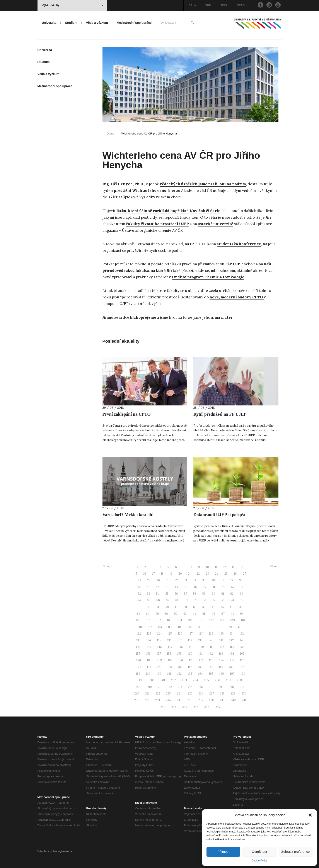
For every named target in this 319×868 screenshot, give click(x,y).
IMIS (224, 5)
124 (159, 634)
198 (243, 674)
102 (159, 620)
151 (212, 647)
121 (240, 627)
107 (212, 620)
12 (225, 567)
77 (149, 607)
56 (176, 594)
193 (190, 674)
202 (174, 680)
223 (168, 694)
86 (232, 607)
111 (141, 627)
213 (180, 687)
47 (205, 587)
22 (198, 574)
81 (186, 607)
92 (176, 614)
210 (150, 687)
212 (170, 687)
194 (200, 674)
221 (147, 694)
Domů (111, 134)
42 (157, 587)
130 (222, 634)
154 (242, 647)
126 (180, 634)
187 (242, 667)
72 (214, 600)
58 (195, 594)
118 (209, 627)
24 (217, 574)
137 (180, 640)
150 (202, 647)
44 (176, 587)
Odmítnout (259, 852)
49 (223, 587)
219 (242, 687)
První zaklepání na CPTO (127, 414)
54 (158, 594)
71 (205, 600)
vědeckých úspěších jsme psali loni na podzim (203, 184)
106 (201, 620)
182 (190, 667)
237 (201, 700)
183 (200, 667)
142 (232, 640)
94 (194, 614)
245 (196, 707)
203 (184, 680)
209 (139, 687)
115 (180, 627)
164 (232, 654)
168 (160, 660)
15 (136, 574)
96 (213, 614)
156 (148, 654)
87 (241, 607)
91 (166, 614)
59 (204, 594)
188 (138, 674)
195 (211, 674)
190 (159, 674)
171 (191, 660)
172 (201, 660)
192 (179, 674)
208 (239, 680)
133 (138, 640)
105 (190, 620)
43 (167, 587)
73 (223, 600)
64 (139, 600)
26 (235, 574)
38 (232, 580)
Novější (107, 566)
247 (218, 707)
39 (241, 580)
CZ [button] (192, 5)
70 (196, 600)
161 (200, 654)
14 (242, 567)
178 (149, 667)
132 (242, 634)
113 (160, 627)
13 (233, 567)
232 (147, 700)
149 (191, 647)
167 (149, 660)
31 (167, 580)
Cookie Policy (260, 861)
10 (207, 567)
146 (159, 647)
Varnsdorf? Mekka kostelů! (128, 515)
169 (170, 660)
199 (141, 680)
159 (179, 654)
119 (219, 627)
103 (169, 620)
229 (233, 694)
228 (222, 694)
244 (185, 707)
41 (148, 587)
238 (211, 700)
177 (139, 667)
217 (221, 687)
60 (213, 594)
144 (138, 647)
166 (139, 660)
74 (232, 600)
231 (136, 700)
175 (232, 660)
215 (201, 687)
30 (158, 580)
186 (231, 667)
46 (195, 587)
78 (158, 607)
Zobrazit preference (295, 852)
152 (222, 647)
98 (232, 614)
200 (152, 680)
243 (174, 707)
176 (242, 660)
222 (158, 694)
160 (190, 654)
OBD (208, 5)
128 (201, 634)
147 (170, 647)
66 (158, 600)
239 (222, 700)
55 (167, 594)
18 (162, 574)
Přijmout (223, 852)
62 (232, 594)
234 (168, 700)
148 (181, 647)
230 (244, 694)
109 (233, 620)
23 (207, 574)
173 (211, 660)
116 (190, 627)
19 (171, 574)
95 (204, 614)
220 (137, 694)
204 (195, 680)
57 (186, 594)
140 (211, 640)
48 (214, 587)
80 (177, 607)
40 (139, 587)
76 (140, 607)
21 (189, 574)
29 (149, 580)
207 (229, 680)
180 (170, 667)
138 (190, 640)
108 (222, 620)
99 (242, 614)
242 (163, 707)
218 (232, 687)
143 (242, 640)
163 (221, 654)
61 (223, 594)
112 (150, 627)
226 (201, 694)
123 (149, 634)
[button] (310, 815)
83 (204, 607)
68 (177, 600)
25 (226, 574)
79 (167, 607)
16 (145, 574)
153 (232, 647)
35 (204, 580)
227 (212, 694)
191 (169, 674)
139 (200, 640)
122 (139, 634)
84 (213, 607)
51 (242, 587)
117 (200, 627)
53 (148, 594)
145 (149, 647)
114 (170, 627)
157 (159, 654)
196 (222, 674)
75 (242, 600)
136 (169, 640)
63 (241, 594)
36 (213, 580)
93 (185, 614)
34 (195, 580)
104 (180, 620)
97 (223, 614)
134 (149, 640)
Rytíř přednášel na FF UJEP (220, 414)
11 (216, 567)
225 (190, 694)
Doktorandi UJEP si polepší (219, 515)
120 (230, 627)
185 (221, 667)
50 (233, 587)
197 (232, 674)
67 (168, 600)
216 (211, 687)
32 (176, 580)
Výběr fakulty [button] (72, 5)
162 (211, 654)
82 (195, 607)
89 (148, 614)
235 (179, 700)
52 (139, 594)
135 (159, 640)
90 (157, 614)
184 (211, 667)
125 (170, 634)
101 (148, 620)
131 (232, 634)
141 (221, 640)
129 (211, 634)
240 (233, 700)
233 (158, 700)
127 (190, 634)
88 (138, 614)
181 (180, 667)
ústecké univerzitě (215, 224)
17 (154, 574)
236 (190, 700)
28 (140, 580)
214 (190, 687)
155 (138, 654)
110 (243, 620)
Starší (274, 566)
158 (169, 654)
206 (217, 680)
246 (207, 707)
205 (206, 680)
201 (163, 680)
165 (242, 654)
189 (148, 674)
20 (180, 574)
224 (179, 694)
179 (159, 667)
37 (222, 580)
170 (181, 660)
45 (186, 587)
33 (185, 580)
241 (244, 700)
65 (149, 600)
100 (138, 620)
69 (186, 600)
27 (244, 574)
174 (222, 660)
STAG (241, 5)
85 (222, 607)
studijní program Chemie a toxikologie (208, 277)
